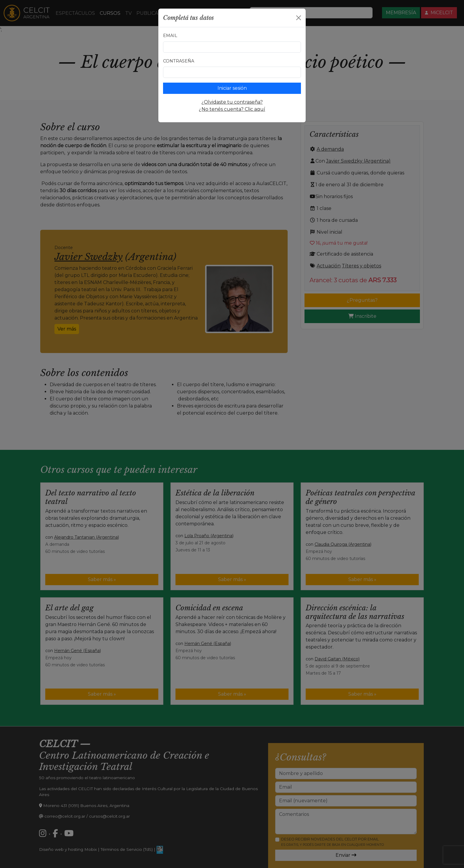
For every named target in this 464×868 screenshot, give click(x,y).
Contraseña (179, 61)
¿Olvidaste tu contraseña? (232, 102)
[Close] (299, 18)
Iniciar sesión (232, 88)
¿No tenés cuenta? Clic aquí (232, 109)
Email (170, 36)
